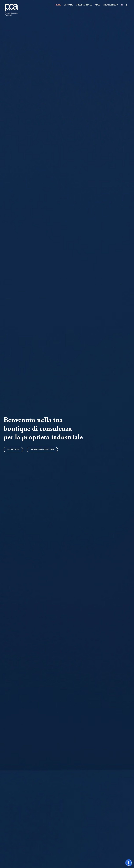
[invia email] (42, 450)
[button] (58, 5)
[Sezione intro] (13, 450)
